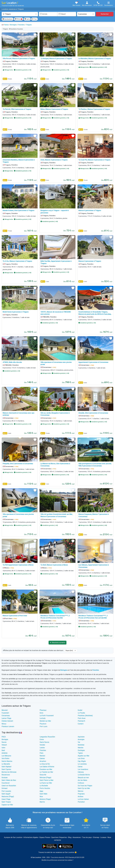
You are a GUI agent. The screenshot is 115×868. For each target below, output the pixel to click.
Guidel (80, 710)
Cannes (42, 758)
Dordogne (81, 750)
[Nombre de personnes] (86, 14)
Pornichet (81, 802)
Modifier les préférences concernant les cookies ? (57, 860)
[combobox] (20, 14)
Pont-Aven (82, 718)
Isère (3, 748)
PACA (4, 737)
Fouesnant (5, 713)
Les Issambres (83, 769)
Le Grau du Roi (45, 764)
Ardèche (5, 753)
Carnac (80, 767)
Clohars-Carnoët (7, 721)
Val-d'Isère (5, 758)
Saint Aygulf (6, 794)
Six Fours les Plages (85, 786)
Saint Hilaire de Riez (9, 780)
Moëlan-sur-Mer (45, 721)
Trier (34, 19)
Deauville (43, 775)
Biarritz (42, 802)
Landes (42, 748)
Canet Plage (6, 799)
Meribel (42, 756)
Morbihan (81, 745)
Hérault (4, 745)
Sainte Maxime (7, 761)
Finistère (43, 750)
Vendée (42, 745)
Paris (41, 753)
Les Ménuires (6, 756)
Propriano (81, 794)
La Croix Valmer (83, 799)
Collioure (81, 783)
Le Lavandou (82, 764)
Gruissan (5, 778)
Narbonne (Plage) (8, 797)
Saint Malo (43, 794)
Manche (81, 748)
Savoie (4, 742)
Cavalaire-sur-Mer (46, 769)
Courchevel (6, 783)
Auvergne (81, 739)
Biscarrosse (6, 775)
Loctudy (43, 718)
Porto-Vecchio (45, 788)
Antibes (81, 797)
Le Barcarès (6, 764)
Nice (41, 797)
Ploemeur (43, 710)
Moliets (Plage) (45, 799)
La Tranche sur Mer (46, 772)
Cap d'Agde (82, 761)
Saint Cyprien (6, 769)
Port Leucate (6, 791)
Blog (70, 837)
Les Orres (81, 758)
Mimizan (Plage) (45, 778)
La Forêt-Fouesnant (47, 716)
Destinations (8, 19)
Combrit (81, 724)
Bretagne (5, 739)
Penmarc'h (81, 721)
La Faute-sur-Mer (46, 783)
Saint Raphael (6, 767)
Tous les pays (87, 837)
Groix (41, 713)
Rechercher (105, 14)
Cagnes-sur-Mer (7, 805)
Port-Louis (43, 726)
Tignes (80, 753)
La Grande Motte (84, 775)
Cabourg (81, 772)
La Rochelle (44, 786)
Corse (42, 739)
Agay (41, 791)
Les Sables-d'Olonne (47, 767)
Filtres (19, 19)
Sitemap (96, 837)
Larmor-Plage (6, 718)
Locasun (103, 837)
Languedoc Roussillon (47, 737)
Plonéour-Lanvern (8, 726)
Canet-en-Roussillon (9, 786)
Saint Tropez (6, 802)
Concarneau (6, 716)
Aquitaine (81, 737)
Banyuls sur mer (83, 778)
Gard (3, 750)
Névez (4, 724)
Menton (81, 791)
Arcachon (43, 761)
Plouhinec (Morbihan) (85, 716)
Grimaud (4, 788)
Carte (27, 19)
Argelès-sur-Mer (84, 756)
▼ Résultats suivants (57, 643)
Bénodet (5, 710)
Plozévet (43, 724)
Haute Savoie (44, 742)
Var (79, 742)
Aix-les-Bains (82, 780)
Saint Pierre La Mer (47, 780)
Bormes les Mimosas (9, 772)
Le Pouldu (81, 713)
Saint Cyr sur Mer (84, 788)
